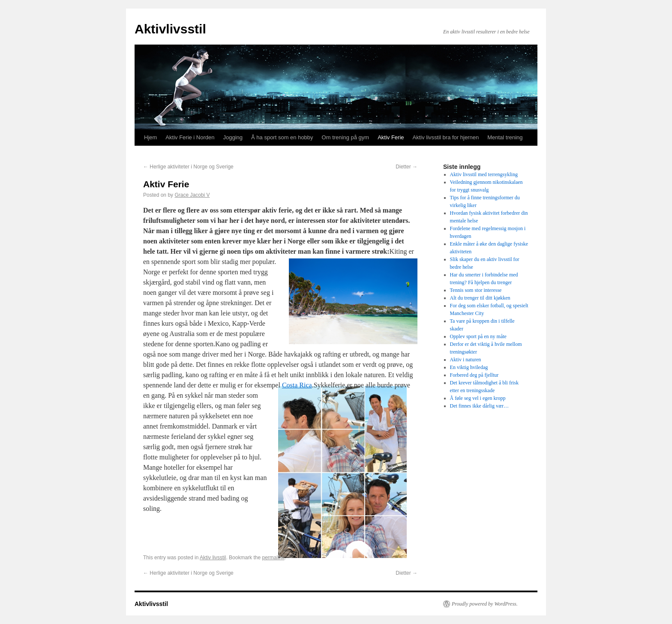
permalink (273, 558)
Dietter (406, 167)
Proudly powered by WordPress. (485, 604)
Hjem (150, 137)
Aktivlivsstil (170, 29)
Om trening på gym (346, 137)
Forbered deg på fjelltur (474, 375)
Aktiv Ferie (391, 137)
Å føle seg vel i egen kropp (478, 398)
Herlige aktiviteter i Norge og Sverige (188, 167)
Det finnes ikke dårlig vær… (479, 406)
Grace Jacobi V (192, 195)
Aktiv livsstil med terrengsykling (484, 174)
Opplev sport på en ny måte (478, 336)
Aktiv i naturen (466, 360)
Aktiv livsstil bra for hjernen (446, 137)
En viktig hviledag (469, 367)
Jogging (233, 137)
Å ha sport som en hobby (282, 137)
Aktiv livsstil (213, 558)
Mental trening (505, 137)
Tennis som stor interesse (476, 290)
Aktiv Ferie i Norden (190, 137)
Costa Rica (297, 385)
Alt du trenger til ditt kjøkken (480, 298)
